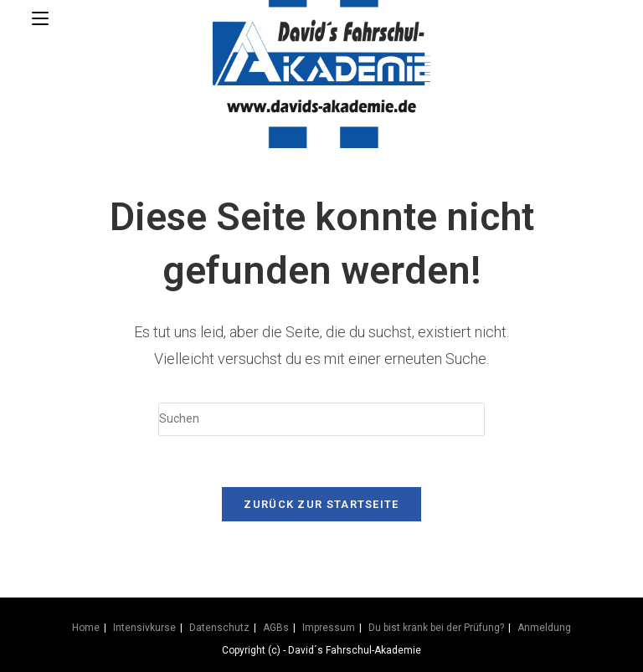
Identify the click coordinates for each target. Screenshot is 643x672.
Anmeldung (544, 628)
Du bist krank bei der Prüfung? (436, 628)
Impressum (329, 628)
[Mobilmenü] (40, 19)
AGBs (276, 628)
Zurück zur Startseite (321, 504)
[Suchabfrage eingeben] (321, 419)
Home (86, 628)
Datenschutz (219, 628)
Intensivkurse (144, 628)
